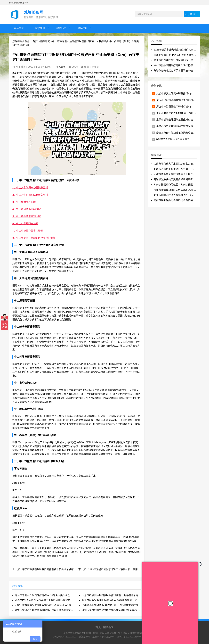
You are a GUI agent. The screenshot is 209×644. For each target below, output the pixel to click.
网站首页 (19, 28)
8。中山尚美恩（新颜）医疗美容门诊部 (34, 238)
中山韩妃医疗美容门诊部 (28, 409)
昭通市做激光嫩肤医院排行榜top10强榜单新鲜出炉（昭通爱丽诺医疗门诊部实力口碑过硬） (111, 600)
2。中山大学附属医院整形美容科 (30, 195)
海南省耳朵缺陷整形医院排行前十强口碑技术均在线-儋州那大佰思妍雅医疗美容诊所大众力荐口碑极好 (111, 605)
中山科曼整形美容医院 (27, 357)
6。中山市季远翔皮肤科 (25, 223)
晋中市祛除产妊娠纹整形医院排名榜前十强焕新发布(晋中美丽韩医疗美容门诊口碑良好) (44, 610)
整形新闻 (40, 28)
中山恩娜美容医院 (24, 301)
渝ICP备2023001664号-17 (131, 637)
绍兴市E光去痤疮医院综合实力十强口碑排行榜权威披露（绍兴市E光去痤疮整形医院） (44, 600)
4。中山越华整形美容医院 (27, 209)
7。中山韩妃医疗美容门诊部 (28, 231)
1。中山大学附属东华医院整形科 (30, 187)
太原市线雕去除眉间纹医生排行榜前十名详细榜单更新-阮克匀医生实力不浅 (111, 595)
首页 (35, 41)
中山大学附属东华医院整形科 (31, 252)
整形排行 (82, 28)
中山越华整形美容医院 (27, 327)
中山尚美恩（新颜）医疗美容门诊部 (35, 435)
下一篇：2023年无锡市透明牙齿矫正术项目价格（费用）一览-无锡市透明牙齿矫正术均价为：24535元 (134, 569)
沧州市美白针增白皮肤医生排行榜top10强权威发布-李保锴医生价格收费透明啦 (111, 610)
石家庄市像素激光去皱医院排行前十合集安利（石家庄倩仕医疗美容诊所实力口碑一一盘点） (44, 605)
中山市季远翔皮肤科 (26, 383)
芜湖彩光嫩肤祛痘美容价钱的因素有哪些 (176, 179)
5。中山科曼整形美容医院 (27, 216)
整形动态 (61, 28)
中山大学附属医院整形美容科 (31, 278)
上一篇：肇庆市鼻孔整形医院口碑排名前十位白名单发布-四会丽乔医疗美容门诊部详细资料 (62, 569)
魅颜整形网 (85, 637)
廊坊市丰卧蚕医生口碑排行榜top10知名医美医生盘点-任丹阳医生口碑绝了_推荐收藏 (44, 595)
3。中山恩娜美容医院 (24, 202)
